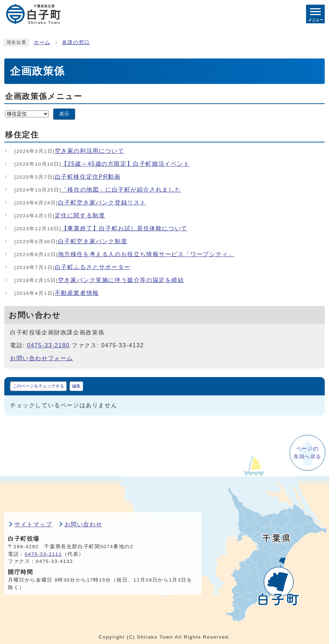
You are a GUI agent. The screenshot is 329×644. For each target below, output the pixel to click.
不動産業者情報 (57, 293)
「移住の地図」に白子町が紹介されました (98, 190)
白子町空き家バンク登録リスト (80, 203)
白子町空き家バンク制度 (71, 241)
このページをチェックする (38, 386)
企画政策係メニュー (44, 96)
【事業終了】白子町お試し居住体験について (101, 228)
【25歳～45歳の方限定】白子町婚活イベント (102, 164)
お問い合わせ (84, 524)
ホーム (42, 43)
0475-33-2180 (48, 345)
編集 (76, 386)
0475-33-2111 (43, 554)
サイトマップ (33, 524)
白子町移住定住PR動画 (67, 177)
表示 (64, 114)
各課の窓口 (76, 43)
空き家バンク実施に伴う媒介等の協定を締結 (99, 280)
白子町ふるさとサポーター (72, 267)
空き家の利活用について (69, 151)
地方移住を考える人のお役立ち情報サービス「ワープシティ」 (125, 254)
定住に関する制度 (60, 215)
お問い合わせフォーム (42, 358)
